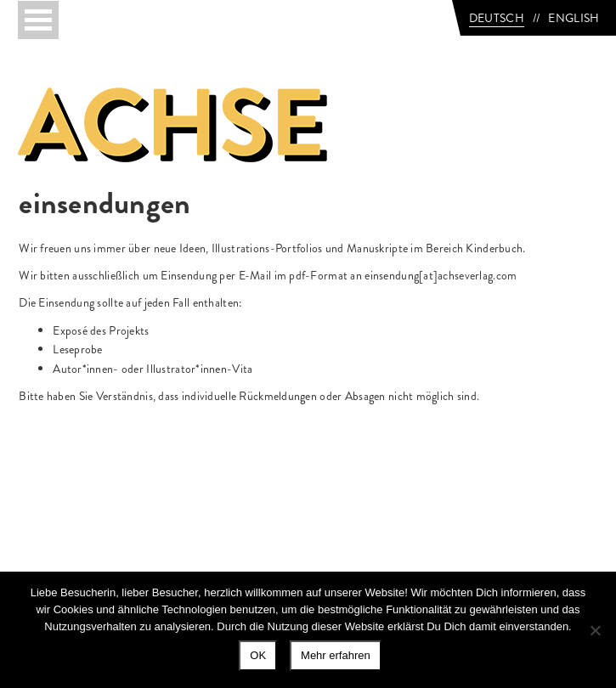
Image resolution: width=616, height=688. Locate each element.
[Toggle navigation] (38, 20)
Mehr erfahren (336, 655)
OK (258, 655)
